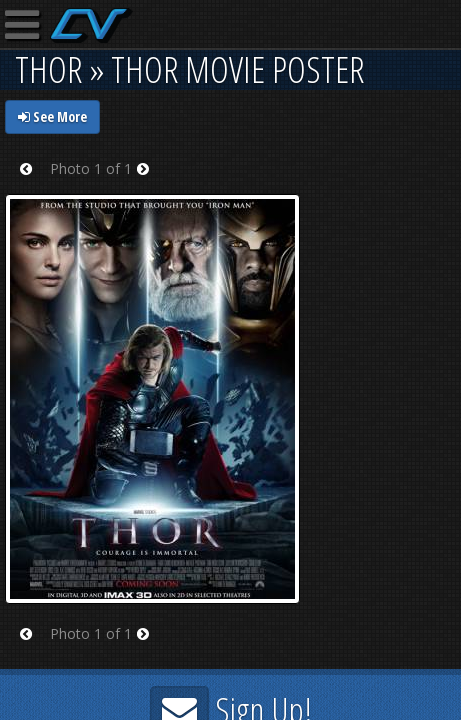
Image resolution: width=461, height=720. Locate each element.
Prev (32, 181)
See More (52, 116)
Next (149, 181)
